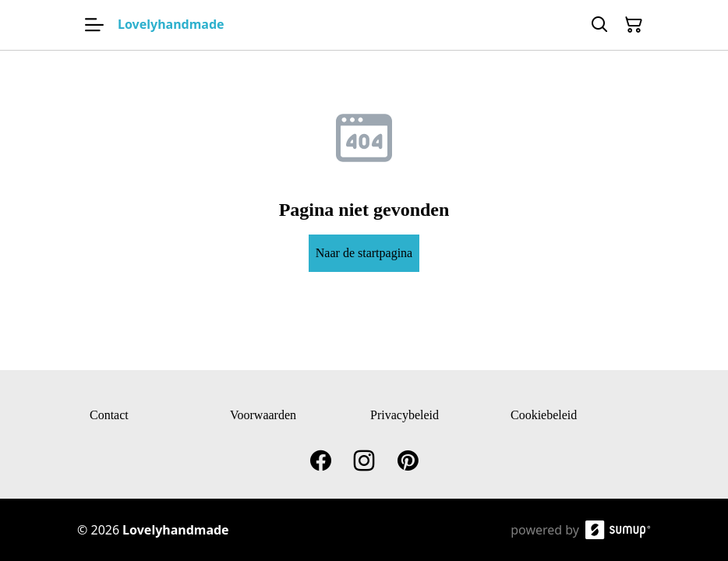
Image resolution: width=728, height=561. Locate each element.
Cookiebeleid (544, 415)
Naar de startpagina (364, 253)
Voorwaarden (263, 415)
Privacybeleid (405, 415)
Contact (109, 415)
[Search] (599, 25)
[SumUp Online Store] (618, 530)
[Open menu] (94, 25)
